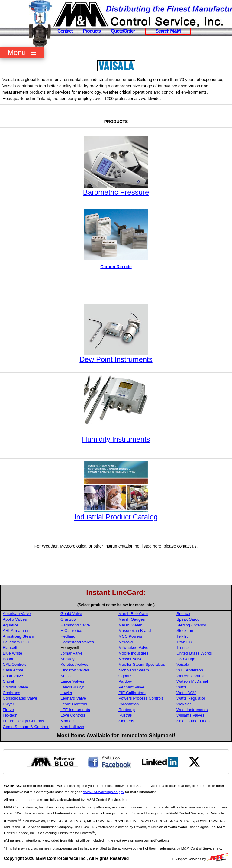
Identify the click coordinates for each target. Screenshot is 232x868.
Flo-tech (10, 715)
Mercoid (126, 642)
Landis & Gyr (72, 687)
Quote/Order (123, 31)
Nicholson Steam (134, 670)
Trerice (183, 647)
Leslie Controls (74, 704)
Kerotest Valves (74, 664)
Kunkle (67, 676)
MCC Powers (130, 636)
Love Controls (73, 715)
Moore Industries (133, 653)
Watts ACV (186, 693)
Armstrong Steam (18, 636)
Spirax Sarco (188, 619)
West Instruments (192, 710)
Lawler (66, 693)
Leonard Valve (73, 698)
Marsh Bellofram (133, 614)
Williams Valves (190, 715)
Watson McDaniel (192, 681)
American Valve (17, 614)
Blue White (12, 653)
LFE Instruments (75, 710)
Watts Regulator (191, 698)
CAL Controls (15, 664)
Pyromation (129, 704)
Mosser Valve (130, 659)
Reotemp (127, 710)
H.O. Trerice (71, 631)
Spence (183, 614)
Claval (8, 681)
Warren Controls (191, 676)
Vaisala (183, 664)
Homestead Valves (77, 642)
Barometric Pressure (116, 192)
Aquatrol (10, 625)
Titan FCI (185, 642)
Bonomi (10, 659)
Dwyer (8, 704)
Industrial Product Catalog (116, 517)
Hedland (68, 636)
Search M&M (168, 31)
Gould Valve (71, 614)
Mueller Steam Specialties (142, 664)
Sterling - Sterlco (191, 625)
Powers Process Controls (141, 698)
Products (92, 31)
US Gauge (186, 659)
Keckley (68, 659)
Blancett (10, 647)
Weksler (184, 704)
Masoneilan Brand (135, 631)
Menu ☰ (22, 52)
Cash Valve (13, 676)
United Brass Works (194, 653)
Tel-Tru (183, 636)
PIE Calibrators (132, 693)
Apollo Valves (15, 619)
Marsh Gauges (132, 619)
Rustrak (125, 715)
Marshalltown (72, 727)
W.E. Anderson (190, 670)
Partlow (125, 681)
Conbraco (11, 693)
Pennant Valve (131, 687)
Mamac (67, 721)
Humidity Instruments (116, 439)
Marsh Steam (130, 625)
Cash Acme (13, 670)
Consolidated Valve (20, 698)
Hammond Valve (75, 625)
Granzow (68, 619)
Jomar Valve (71, 653)
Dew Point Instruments (116, 359)
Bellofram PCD (16, 642)
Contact (65, 31)
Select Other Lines (193, 721)
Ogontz (125, 676)
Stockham (185, 631)
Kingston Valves (75, 670)
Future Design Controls (23, 721)
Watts (182, 687)
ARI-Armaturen (16, 631)
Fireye (8, 710)
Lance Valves (72, 681)
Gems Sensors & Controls (26, 727)
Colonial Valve (15, 687)
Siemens (126, 721)
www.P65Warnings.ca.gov (104, 792)
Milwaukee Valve (133, 647)
